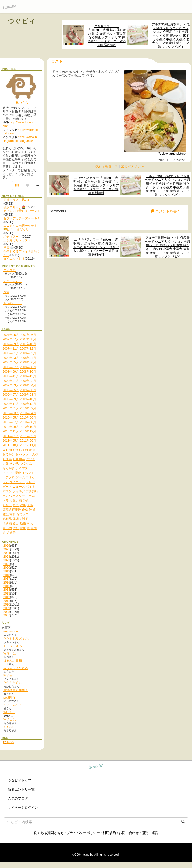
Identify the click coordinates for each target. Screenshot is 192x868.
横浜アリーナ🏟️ (14, 207)
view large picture (172, 154)
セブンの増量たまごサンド (22, 211)
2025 (7, 549)
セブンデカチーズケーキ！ (22, 218)
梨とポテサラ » (132, 166)
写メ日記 (9, 719)
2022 (7, 560)
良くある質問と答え (49, 833)
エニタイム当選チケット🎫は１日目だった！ (20, 227)
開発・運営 (150, 833)
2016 (7, 583)
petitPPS (9, 698)
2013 (7, 593)
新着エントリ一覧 (21, 789)
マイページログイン (23, 808)
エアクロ (9, 270)
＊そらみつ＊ (13, 705)
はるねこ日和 (13, 661)
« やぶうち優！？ (105, 166)
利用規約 (109, 833)
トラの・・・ (13, 303)
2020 (7, 568)
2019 (7, 571)
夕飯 (6, 292)
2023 (7, 557)
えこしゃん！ (13, 281)
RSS (8, 742)
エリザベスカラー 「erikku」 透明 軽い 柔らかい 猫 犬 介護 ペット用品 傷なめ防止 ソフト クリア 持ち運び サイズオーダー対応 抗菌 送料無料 (107, 35)
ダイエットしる (14, 259)
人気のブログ (18, 798)
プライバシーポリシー (83, 833)
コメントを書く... (167, 211)
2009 (7, 608)
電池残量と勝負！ (16, 690)
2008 (7, 612)
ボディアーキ (13, 237)
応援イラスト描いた (17, 200)
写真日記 (9, 653)
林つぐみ (22, 103)
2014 (7, 590)
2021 (7, 564)
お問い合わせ (129, 833)
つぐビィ (22, 21)
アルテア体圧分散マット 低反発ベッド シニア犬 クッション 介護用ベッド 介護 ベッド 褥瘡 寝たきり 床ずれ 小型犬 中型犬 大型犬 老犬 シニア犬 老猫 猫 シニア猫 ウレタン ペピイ (171, 36)
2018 (7, 575)
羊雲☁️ (8, 248)
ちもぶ (8, 727)
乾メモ (8, 676)
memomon (11, 631)
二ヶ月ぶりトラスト (17, 240)
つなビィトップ (20, 780)
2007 (7, 615)
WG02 (9, 712)
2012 (7, 597)
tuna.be (96, 767)
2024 (7, 553)
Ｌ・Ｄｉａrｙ (13, 646)
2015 (7, 586)
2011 (7, 601)
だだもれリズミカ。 (17, 639)
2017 (7, 579)
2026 (7, 546)
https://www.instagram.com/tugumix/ (20, 139)
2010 (7, 604)
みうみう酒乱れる (16, 668)
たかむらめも (13, 683)
